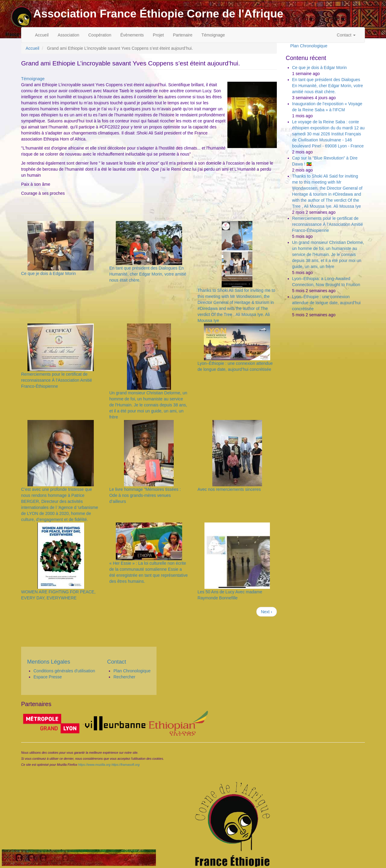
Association (68, 35)
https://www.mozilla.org (94, 765)
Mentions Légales (49, 662)
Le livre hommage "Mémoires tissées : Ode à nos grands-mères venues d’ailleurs (145, 495)
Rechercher (124, 677)
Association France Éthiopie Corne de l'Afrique (158, 14)
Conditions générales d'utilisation (64, 671)
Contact (346, 35)
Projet (158, 35)
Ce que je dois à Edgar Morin (48, 273)
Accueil (42, 35)
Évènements (132, 35)
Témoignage (213, 35)
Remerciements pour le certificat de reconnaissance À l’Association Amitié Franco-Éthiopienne (57, 380)
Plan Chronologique (309, 46)
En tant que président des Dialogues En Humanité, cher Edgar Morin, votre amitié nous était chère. (148, 274)
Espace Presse (48, 677)
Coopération (100, 35)
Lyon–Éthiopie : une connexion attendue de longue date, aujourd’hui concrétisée (326, 303)
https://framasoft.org (125, 765)
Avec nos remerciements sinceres (229, 489)
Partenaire (183, 35)
